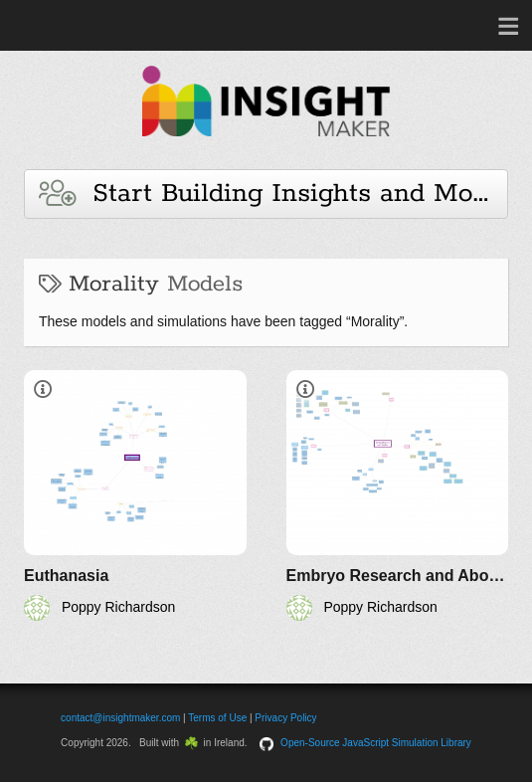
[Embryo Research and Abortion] (398, 495)
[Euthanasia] (135, 495)
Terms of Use (217, 718)
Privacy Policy (285, 718)
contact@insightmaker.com (120, 718)
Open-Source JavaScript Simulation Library (376, 743)
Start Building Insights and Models (273, 194)
